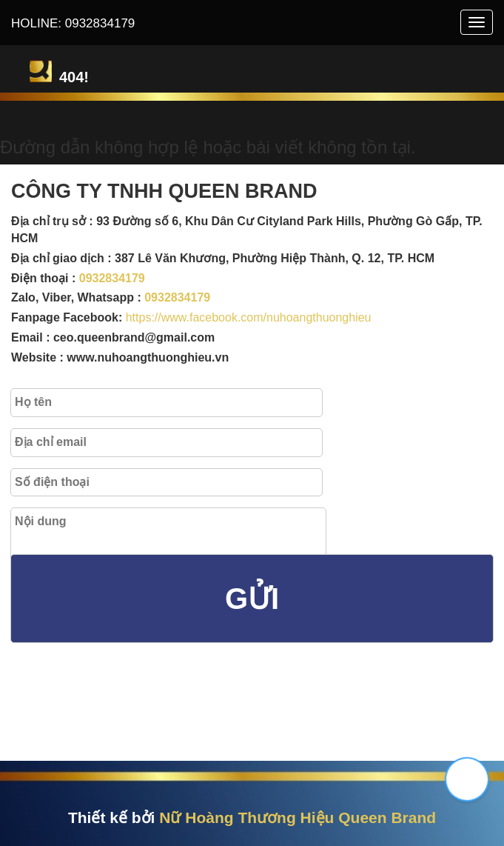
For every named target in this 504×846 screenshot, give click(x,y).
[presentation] (133, 716)
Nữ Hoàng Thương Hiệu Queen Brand (298, 817)
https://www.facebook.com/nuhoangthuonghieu (249, 317)
